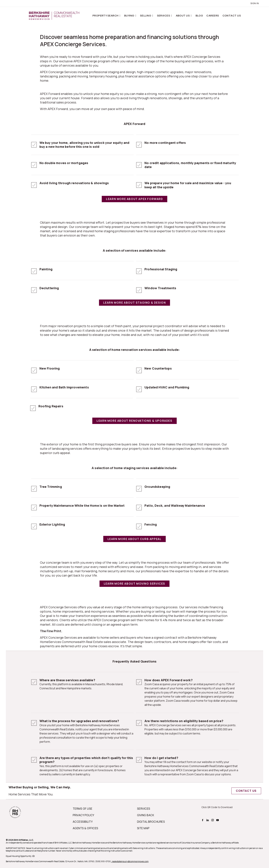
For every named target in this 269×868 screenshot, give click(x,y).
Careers (213, 16)
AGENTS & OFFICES (86, 828)
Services (164, 16)
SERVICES (144, 809)
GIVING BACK (146, 815)
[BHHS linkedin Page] (208, 820)
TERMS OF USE (83, 809)
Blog (199, 16)
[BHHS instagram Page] (213, 820)
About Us (183, 16)
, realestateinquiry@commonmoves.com (130, 861)
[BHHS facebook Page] (203, 820)
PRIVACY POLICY (84, 815)
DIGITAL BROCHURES (151, 822)
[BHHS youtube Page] (218, 820)
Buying (130, 16)
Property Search (106, 16)
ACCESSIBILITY (83, 822)
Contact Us (232, 16)
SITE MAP (143, 828)
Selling (146, 16)
